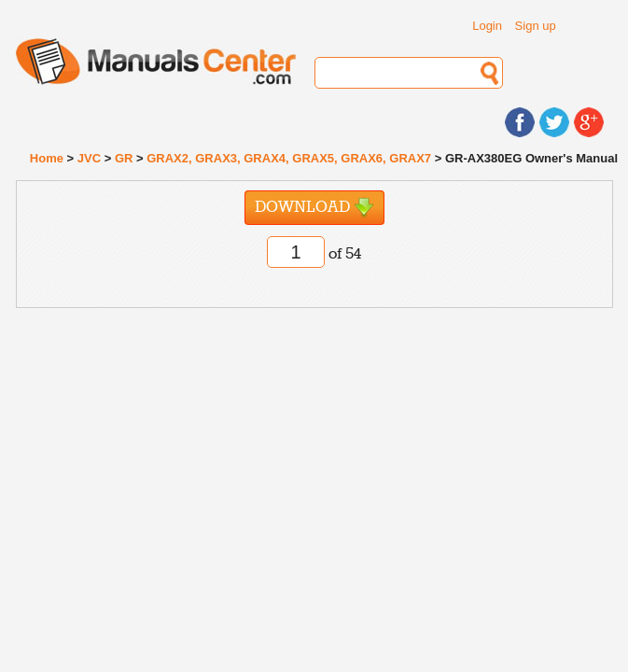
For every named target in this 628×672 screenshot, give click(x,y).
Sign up (536, 26)
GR (124, 158)
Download (314, 208)
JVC (89, 158)
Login (487, 26)
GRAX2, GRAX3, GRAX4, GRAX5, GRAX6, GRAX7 (289, 158)
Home (47, 158)
